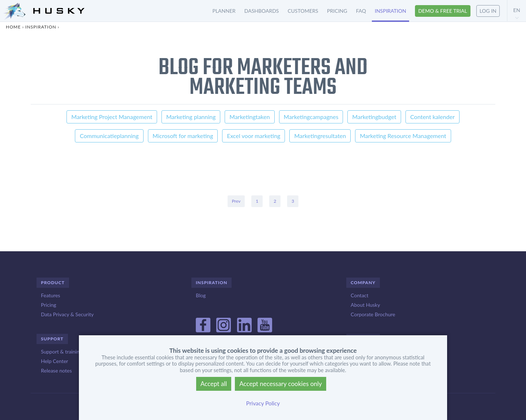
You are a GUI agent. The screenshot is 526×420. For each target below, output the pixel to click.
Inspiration (390, 11)
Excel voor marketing (254, 136)
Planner (224, 11)
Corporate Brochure (373, 314)
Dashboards (262, 11)
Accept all (214, 384)
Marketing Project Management (112, 117)
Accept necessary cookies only (281, 384)
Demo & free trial (443, 11)
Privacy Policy (263, 403)
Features (51, 295)
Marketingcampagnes (311, 117)
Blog (201, 295)
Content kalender (432, 117)
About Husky (365, 305)
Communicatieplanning (109, 136)
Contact (360, 295)
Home (13, 27)
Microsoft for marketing (183, 136)
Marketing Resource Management (403, 136)
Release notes (56, 371)
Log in (488, 11)
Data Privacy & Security (67, 314)
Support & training (62, 352)
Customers (303, 11)
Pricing (337, 11)
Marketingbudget (374, 117)
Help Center (54, 361)
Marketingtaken (249, 117)
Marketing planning (191, 117)
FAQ (361, 11)
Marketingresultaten (320, 136)
